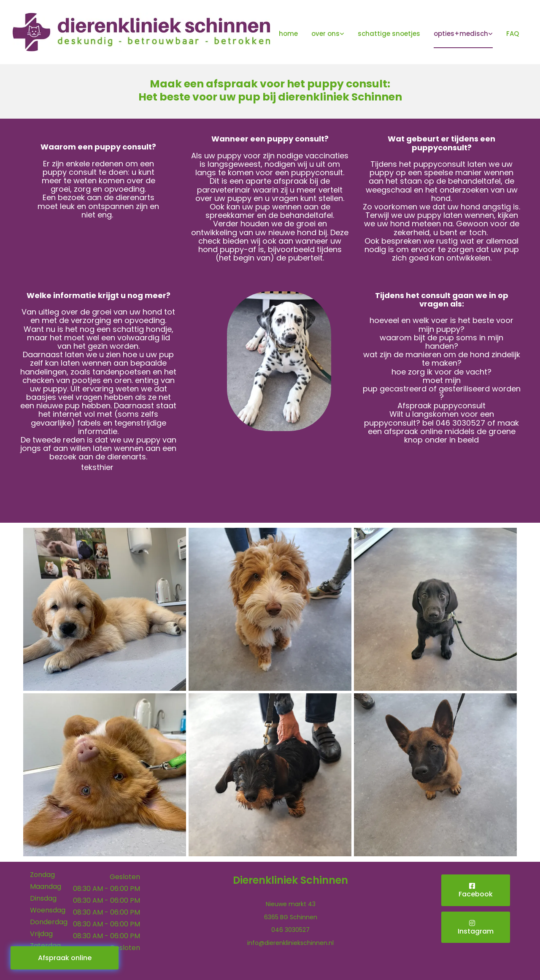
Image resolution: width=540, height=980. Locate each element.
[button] (65, 958)
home (288, 34)
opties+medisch (461, 34)
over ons (325, 34)
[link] (328, 34)
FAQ (513, 34)
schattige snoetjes (389, 34)
